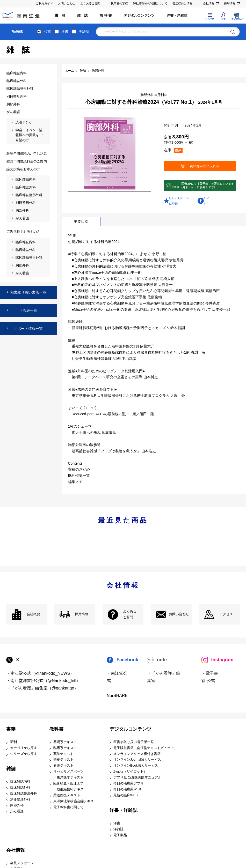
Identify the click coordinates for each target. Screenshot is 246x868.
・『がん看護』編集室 (164, 677)
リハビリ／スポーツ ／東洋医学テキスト (68, 774)
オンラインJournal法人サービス (137, 760)
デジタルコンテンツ (139, 16)
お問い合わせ (67, 3)
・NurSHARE (117, 692)
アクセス (226, 614)
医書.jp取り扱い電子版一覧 (134, 742)
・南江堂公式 (117, 677)
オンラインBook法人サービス (136, 766)
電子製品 (120, 835)
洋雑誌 (84, 32)
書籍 (11, 729)
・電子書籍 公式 (210, 677)
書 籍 (60, 16)
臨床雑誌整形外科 (24, 793)
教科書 (56, 729)
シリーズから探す (24, 754)
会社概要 (33, 614)
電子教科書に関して (68, 807)
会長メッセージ (22, 863)
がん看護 (17, 811)
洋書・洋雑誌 (177, 16)
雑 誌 (82, 16)
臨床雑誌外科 (20, 788)
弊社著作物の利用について (150, 3)
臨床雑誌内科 (20, 782)
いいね (207, 201)
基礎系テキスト (65, 742)
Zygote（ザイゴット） (130, 771)
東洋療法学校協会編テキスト (75, 801)
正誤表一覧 (28, 310)
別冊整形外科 (20, 799)
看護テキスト (63, 766)
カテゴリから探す (24, 748)
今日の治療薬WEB (127, 789)
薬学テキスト (63, 754)
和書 (47, 32)
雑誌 (11, 769)
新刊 (13, 742)
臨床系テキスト (65, 748)
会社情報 (209, 3)
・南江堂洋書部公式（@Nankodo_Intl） (43, 681)
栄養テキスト (63, 760)
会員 (223, 19)
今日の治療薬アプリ (129, 783)
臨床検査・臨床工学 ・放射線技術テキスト (70, 786)
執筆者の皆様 (119, 3)
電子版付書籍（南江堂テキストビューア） (145, 748)
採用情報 (230, 3)
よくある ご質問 (130, 614)
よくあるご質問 (90, 3)
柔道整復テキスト (67, 795)
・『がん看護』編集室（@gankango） (42, 688)
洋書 (65, 32)
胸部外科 (17, 805)
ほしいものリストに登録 (180, 201)
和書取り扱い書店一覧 (28, 292)
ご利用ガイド (44, 3)
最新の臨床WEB (126, 795)
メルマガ (210, 19)
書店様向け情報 (182, 3)
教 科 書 (106, 16)
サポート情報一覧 (28, 329)
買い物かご (237, 19)
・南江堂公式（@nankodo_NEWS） (40, 673)
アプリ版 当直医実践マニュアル (138, 777)
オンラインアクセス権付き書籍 (137, 754)
